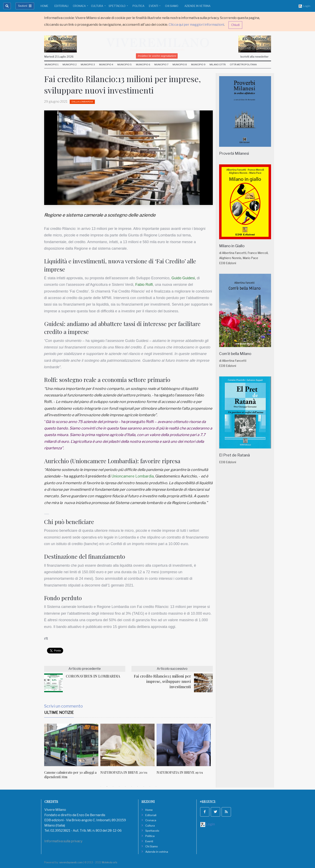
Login (304, 6)
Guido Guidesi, (184, 278)
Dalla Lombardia (82, 102)
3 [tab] (113, 787)
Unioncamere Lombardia (133, 476)
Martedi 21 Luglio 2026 (59, 57)
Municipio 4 (106, 65)
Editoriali (61, 6)
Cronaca (80, 6)
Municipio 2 (70, 65)
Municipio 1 (52, 65)
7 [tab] (138, 787)
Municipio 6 (143, 65)
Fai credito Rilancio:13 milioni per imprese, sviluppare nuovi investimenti (162, 681)
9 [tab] (150, 787)
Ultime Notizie (59, 713)
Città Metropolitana (243, 65)
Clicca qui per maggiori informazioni (196, 25)
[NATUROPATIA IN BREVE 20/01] (127, 745)
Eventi (154, 6)
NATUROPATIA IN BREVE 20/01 (124, 772)
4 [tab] (119, 787)
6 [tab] (131, 787)
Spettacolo (117, 6)
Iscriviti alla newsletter (254, 57)
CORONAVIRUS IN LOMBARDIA (93, 676)
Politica (138, 6)
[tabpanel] (72, 754)
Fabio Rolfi (144, 285)
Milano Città (218, 65)
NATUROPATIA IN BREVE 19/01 (180, 772)
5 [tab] (125, 787)
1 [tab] (101, 787)
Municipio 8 (180, 65)
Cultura (97, 6)
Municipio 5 (124, 65)
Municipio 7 (161, 65)
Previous (41, 753)
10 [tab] (156, 787)
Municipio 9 (198, 65)
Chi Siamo (172, 6)
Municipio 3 (88, 65)
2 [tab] (107, 787)
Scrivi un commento (63, 706)
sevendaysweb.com (71, 862)
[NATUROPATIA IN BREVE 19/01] (184, 745)
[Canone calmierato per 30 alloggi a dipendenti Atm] (71, 745)
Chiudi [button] (235, 25)
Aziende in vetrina (197, 6)
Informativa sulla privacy (63, 841)
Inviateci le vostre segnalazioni (157, 56)
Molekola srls (110, 862)
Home (44, 6)
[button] (47, 514)
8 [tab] (144, 787)
